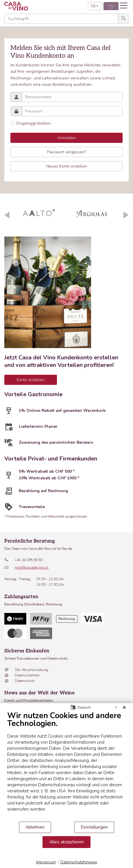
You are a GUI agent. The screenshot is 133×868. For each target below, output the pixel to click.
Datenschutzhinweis (79, 862)
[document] (66, 766)
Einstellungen (94, 827)
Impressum (46, 862)
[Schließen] (124, 707)
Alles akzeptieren (66, 842)
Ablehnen (35, 827)
